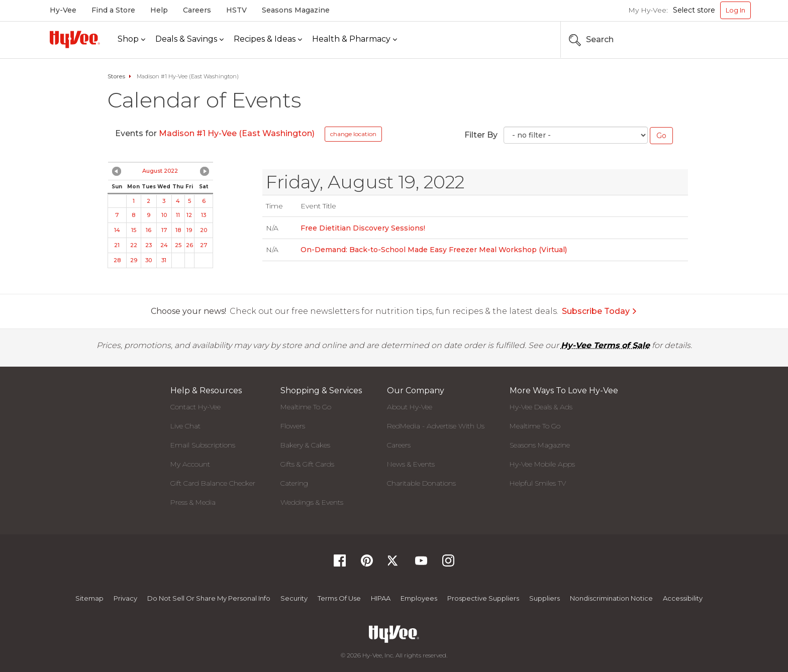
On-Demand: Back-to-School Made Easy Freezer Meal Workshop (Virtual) (434, 250)
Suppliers (545, 598)
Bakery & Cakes (305, 445)
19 (189, 230)
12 (189, 215)
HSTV (236, 10)
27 (204, 245)
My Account (190, 464)
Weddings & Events (312, 502)
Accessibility (683, 598)
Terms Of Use (339, 598)
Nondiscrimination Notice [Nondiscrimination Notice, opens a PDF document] (611, 598)
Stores (116, 76)
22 (134, 245)
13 (204, 215)
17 (164, 230)
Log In (735, 10)
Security (294, 598)
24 (164, 245)
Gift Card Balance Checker (213, 483)
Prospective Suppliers (483, 598)
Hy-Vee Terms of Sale (605, 345)
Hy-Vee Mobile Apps (542, 464)
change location (353, 134)
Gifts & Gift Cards (307, 464)
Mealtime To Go (306, 407)
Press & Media (193, 502)
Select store (694, 10)
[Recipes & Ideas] (268, 39)
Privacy (125, 598)
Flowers (293, 426)
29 (134, 260)
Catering (294, 483)
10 (164, 215)
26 (189, 245)
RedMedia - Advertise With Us (436, 426)
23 (149, 245)
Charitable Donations (421, 483)
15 (134, 230)
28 (117, 260)
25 (178, 245)
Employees (419, 598)
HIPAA (381, 598)
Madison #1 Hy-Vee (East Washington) (237, 133)
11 (178, 215)
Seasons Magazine (296, 10)
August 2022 (160, 171)
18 (178, 230)
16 (149, 230)
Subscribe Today (600, 311)
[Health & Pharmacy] (355, 39)
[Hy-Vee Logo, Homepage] (75, 39)
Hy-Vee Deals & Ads (541, 407)
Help (159, 10)
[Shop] (131, 39)
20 (204, 230)
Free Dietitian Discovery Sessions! (363, 228)
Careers (197, 10)
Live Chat (185, 426)
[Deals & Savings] (189, 39)
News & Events (411, 464)
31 (164, 260)
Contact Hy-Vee (195, 407)
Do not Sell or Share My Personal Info (209, 598)
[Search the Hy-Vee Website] (721, 40)
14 (117, 230)
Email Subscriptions (203, 445)
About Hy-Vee (410, 407)
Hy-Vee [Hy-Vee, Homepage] (63, 10)
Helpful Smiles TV (538, 483)
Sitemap (89, 598)
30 (149, 260)
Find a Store (113, 10)
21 (117, 245)
